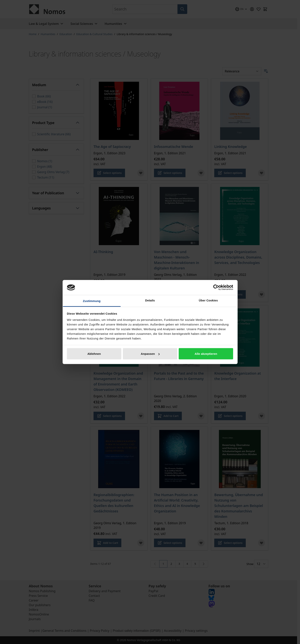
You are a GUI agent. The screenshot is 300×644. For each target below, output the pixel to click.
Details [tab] (150, 300)
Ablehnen (94, 354)
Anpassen (150, 354)
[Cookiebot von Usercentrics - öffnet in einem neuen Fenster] (216, 287)
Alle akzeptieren (206, 354)
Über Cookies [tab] (208, 300)
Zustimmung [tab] (92, 301)
